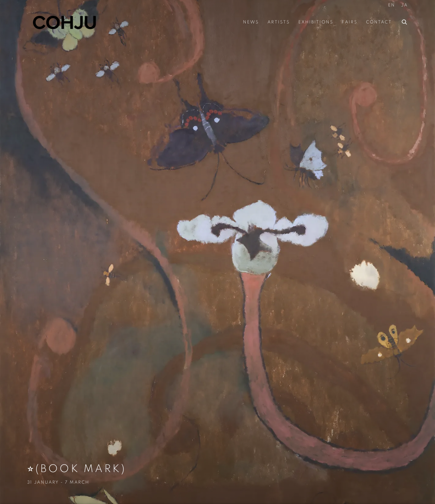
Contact (379, 22)
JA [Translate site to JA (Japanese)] (404, 5)
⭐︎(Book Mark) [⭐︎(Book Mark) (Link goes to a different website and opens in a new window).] (217, 252)
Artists (279, 22)
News (251, 22)
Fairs (350, 22)
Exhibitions (316, 22)
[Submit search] (405, 21)
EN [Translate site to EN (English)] (392, 5)
